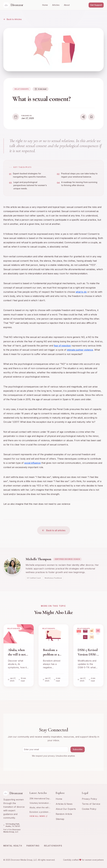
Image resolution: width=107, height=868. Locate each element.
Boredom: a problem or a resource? (40, 812)
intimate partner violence (80, 350)
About (67, 5)
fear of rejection (62, 346)
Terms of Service (91, 804)
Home (45, 5)
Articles (56, 5)
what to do (81, 292)
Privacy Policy (89, 799)
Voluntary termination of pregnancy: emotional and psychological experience (40, 803)
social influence (32, 463)
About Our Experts (66, 809)
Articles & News (64, 804)
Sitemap (60, 819)
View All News (38, 816)
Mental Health (13, 846)
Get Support (96, 5)
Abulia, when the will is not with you (40, 808)
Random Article (64, 814)
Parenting (33, 846)
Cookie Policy (89, 809)
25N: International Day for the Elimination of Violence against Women (39, 799)
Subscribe (78, 749)
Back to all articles (54, 530)
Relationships (53, 846)
